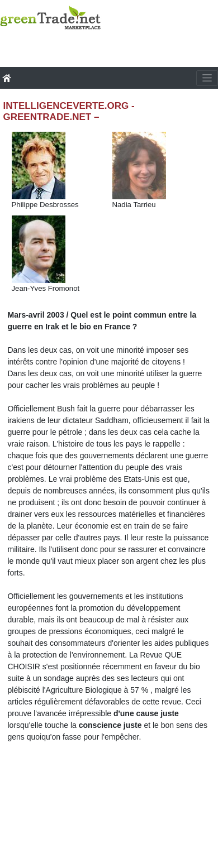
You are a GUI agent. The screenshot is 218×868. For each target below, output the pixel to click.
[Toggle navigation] (207, 78)
